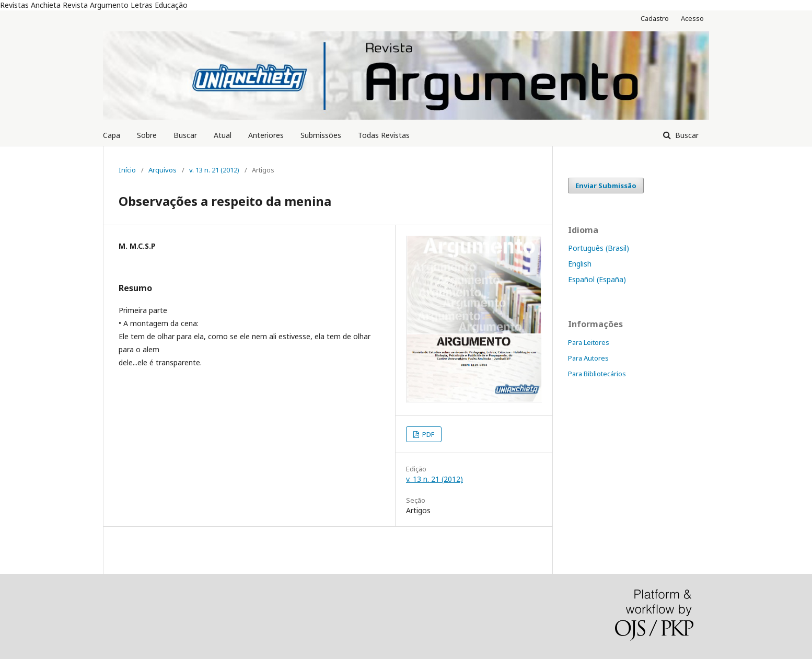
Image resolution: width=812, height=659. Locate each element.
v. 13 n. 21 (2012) (214, 170)
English (580, 264)
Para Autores (588, 358)
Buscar (185, 135)
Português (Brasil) (599, 248)
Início (127, 170)
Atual (223, 135)
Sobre (147, 135)
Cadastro (655, 18)
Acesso (692, 18)
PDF (427, 434)
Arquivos (163, 170)
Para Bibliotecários (597, 374)
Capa (112, 135)
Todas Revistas (384, 135)
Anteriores (266, 135)
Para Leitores (589, 342)
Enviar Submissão (606, 186)
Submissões (321, 135)
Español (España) (597, 279)
